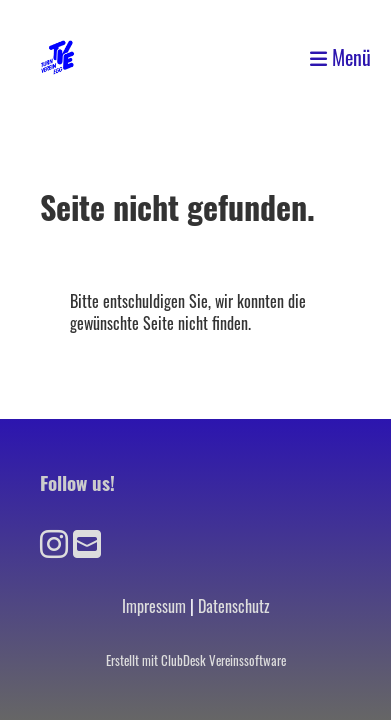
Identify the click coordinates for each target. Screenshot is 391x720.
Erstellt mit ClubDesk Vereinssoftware (196, 660)
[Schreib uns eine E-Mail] (87, 541)
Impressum (154, 606)
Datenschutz (234, 606)
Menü (340, 57)
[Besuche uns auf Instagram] (54, 541)
